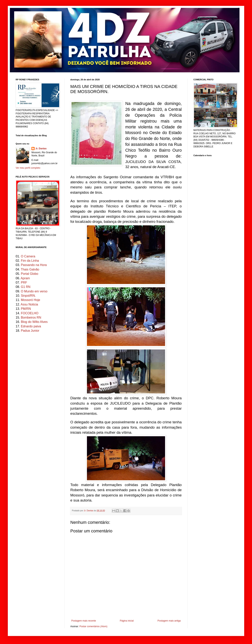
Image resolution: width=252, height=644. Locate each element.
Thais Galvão (30, 269)
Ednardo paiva (31, 326)
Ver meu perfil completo (28, 168)
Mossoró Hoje (31, 300)
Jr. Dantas (89, 511)
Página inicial (127, 621)
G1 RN (26, 287)
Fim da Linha (30, 261)
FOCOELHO (30, 313)
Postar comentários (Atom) (93, 626)
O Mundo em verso (34, 291)
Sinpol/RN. (28, 296)
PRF (24, 283)
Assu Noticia (29, 304)
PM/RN (26, 309)
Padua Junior (30, 331)
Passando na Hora (34, 265)
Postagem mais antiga (169, 621)
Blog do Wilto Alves (34, 322)
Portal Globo (30, 274)
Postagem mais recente (84, 621)
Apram (25, 278)
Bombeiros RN (31, 318)
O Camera (28, 256)
